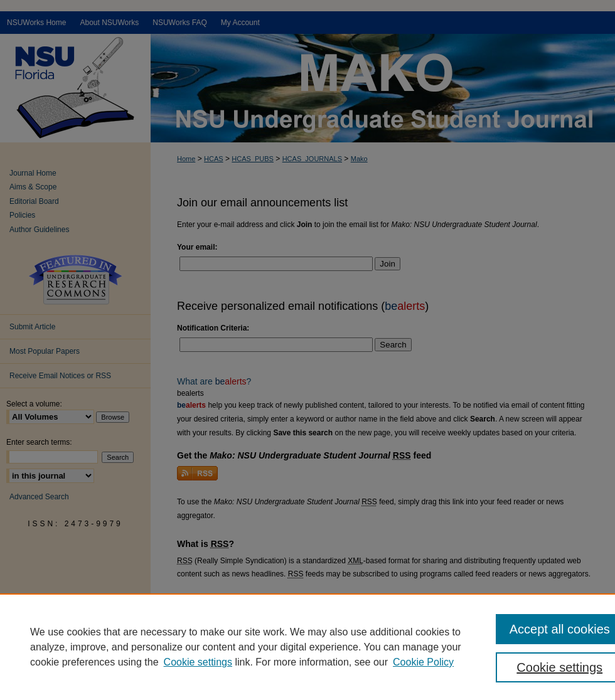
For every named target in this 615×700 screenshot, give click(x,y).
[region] (307, 647)
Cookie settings (198, 662)
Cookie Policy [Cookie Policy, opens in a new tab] (423, 662)
